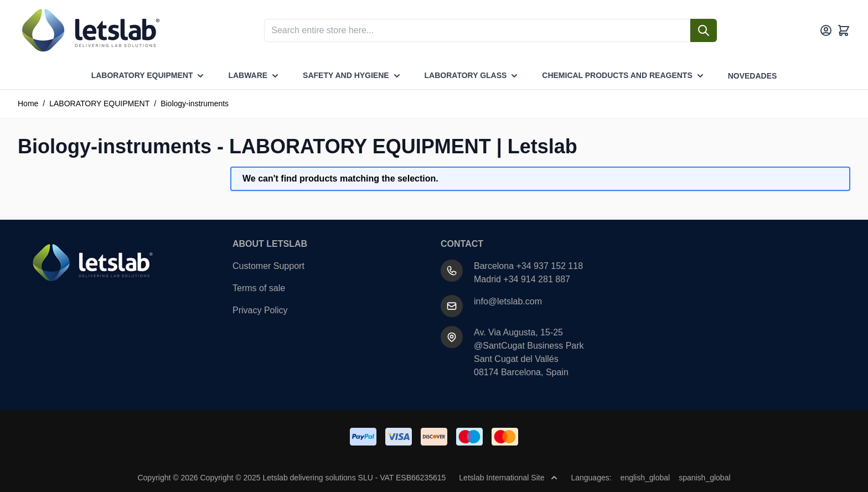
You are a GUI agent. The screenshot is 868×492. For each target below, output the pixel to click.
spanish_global (704, 478)
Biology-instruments (195, 103)
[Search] (704, 30)
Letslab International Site (508, 478)
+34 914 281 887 (537, 279)
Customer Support (268, 266)
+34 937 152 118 (550, 266)
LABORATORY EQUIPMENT (99, 103)
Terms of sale (259, 288)
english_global (645, 478)
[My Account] (826, 30)
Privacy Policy (260, 310)
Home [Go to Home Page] (28, 103)
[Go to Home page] (90, 30)
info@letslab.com (508, 301)
